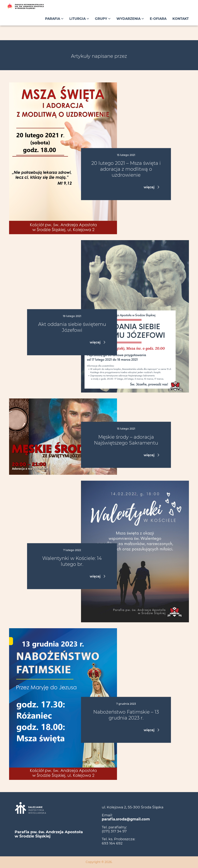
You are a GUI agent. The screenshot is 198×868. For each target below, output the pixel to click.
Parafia (54, 19)
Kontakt (181, 19)
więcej (150, 187)
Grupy (103, 19)
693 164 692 (112, 843)
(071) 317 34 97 (114, 831)
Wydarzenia (130, 19)
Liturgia (79, 19)
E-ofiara (158, 19)
